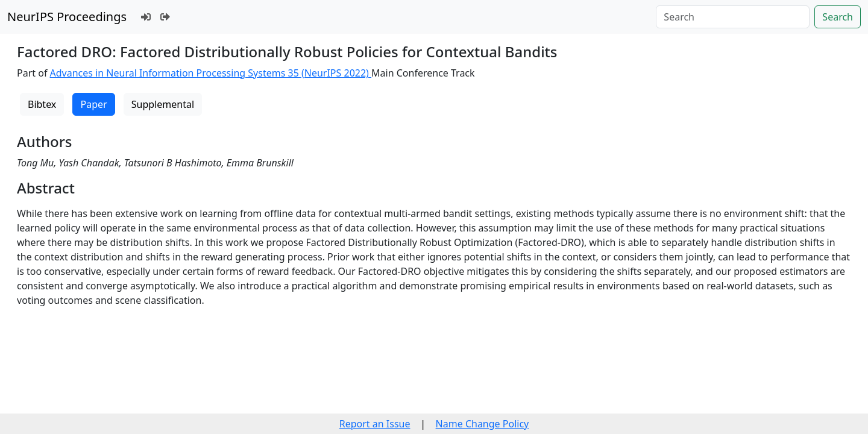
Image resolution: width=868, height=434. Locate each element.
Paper (93, 104)
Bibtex (42, 104)
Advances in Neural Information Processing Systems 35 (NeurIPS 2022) (211, 73)
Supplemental (163, 104)
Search (838, 17)
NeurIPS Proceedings (67, 17)
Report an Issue (375, 424)
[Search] (733, 17)
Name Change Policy (483, 424)
